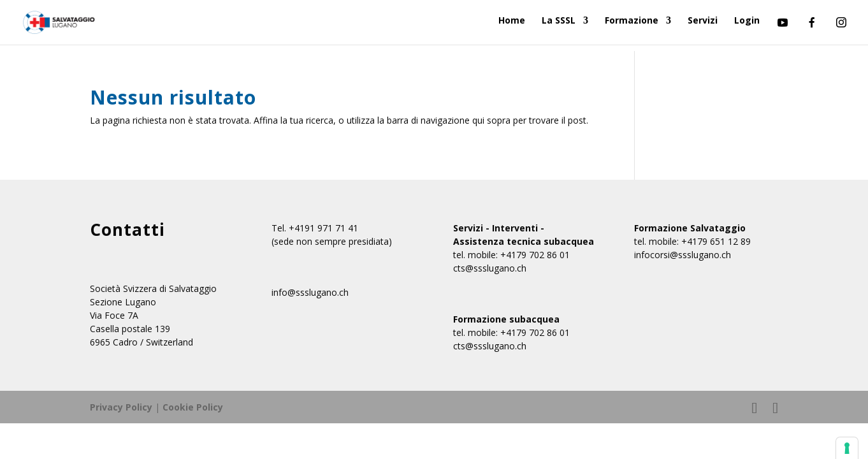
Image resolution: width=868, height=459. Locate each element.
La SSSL (559, 21)
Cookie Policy (193, 407)
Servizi (703, 21)
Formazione (632, 21)
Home (512, 21)
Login (747, 21)
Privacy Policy (121, 407)
